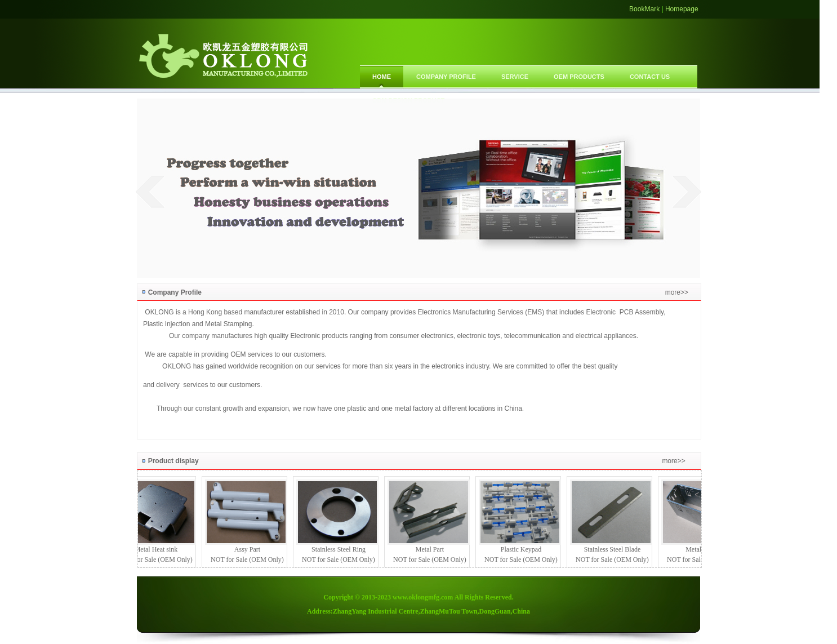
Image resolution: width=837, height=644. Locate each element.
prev (150, 192)
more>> (677, 292)
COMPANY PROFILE (446, 77)
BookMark (644, 9)
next (687, 192)
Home (382, 77)
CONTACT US (650, 77)
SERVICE (515, 77)
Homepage (682, 9)
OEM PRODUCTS (579, 77)
